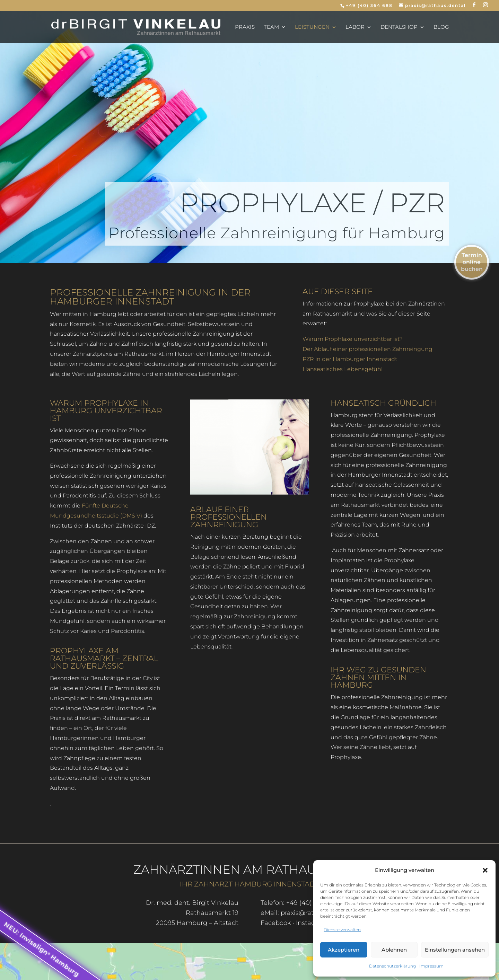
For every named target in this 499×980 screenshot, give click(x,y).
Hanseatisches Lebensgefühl (343, 369)
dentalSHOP (399, 27)
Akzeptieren (344, 950)
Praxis (245, 27)
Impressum (431, 966)
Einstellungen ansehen (455, 950)
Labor (355, 27)
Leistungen (312, 27)
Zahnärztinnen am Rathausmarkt (250, 869)
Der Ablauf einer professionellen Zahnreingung (367, 349)
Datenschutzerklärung (392, 966)
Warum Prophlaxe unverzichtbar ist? (353, 339)
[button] (485, 870)
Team (271, 27)
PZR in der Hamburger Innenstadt (350, 359)
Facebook (276, 923)
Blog (441, 27)
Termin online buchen (472, 262)
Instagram (312, 923)
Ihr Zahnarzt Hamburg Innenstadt (249, 884)
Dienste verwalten (342, 930)
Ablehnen (394, 950)
